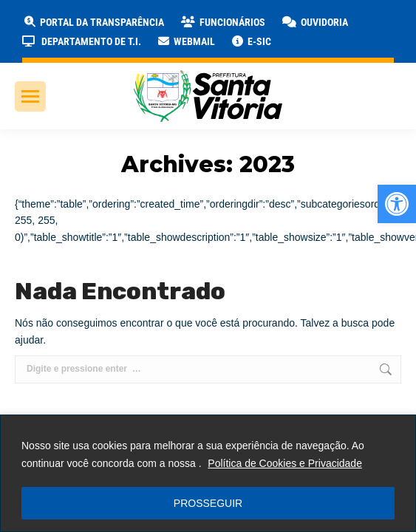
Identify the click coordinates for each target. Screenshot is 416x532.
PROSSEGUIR (208, 503)
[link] (397, 204)
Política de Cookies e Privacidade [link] (285, 463)
